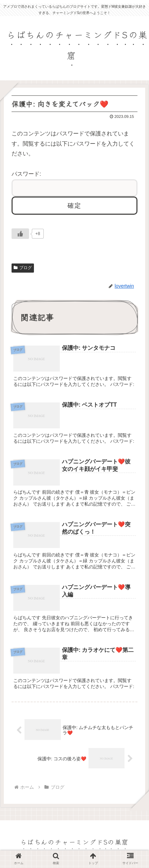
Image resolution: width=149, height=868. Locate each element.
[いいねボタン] (20, 234)
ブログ (23, 268)
